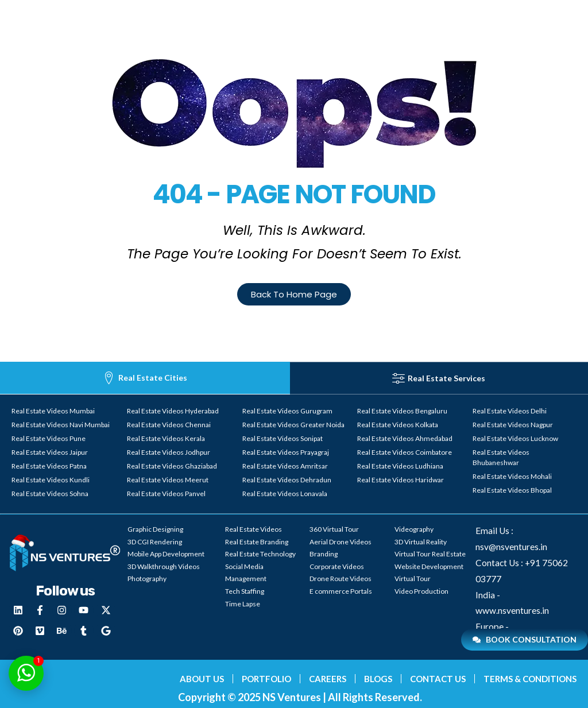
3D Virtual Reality (421, 542)
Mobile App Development (166, 554)
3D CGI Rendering (155, 542)
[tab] (145, 378)
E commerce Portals (341, 591)
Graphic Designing (155, 529)
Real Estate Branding (257, 542)
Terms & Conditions (530, 679)
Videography (414, 529)
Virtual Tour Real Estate (430, 554)
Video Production (421, 591)
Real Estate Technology (260, 554)
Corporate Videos (337, 566)
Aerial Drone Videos (341, 542)
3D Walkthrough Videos (164, 566)
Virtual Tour (413, 579)
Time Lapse (243, 604)
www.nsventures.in (512, 610)
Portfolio (266, 679)
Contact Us (438, 679)
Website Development (429, 566)
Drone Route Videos (341, 579)
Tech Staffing (245, 591)
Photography (147, 579)
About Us (202, 679)
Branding (324, 554)
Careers (328, 679)
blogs (378, 679)
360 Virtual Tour (334, 529)
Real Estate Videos (254, 529)
